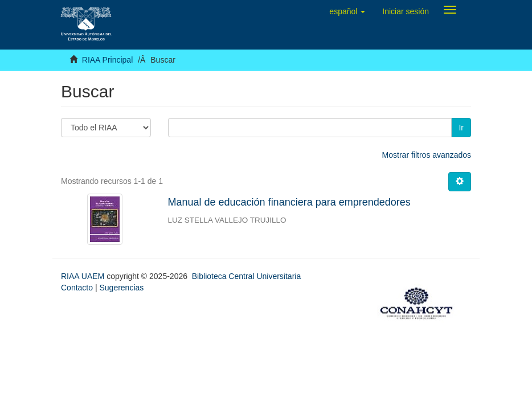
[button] (347, 11)
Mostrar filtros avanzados (427, 155)
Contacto (77, 288)
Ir (461, 128)
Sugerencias (121, 288)
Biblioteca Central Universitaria (246, 276)
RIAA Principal (107, 60)
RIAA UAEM (84, 276)
